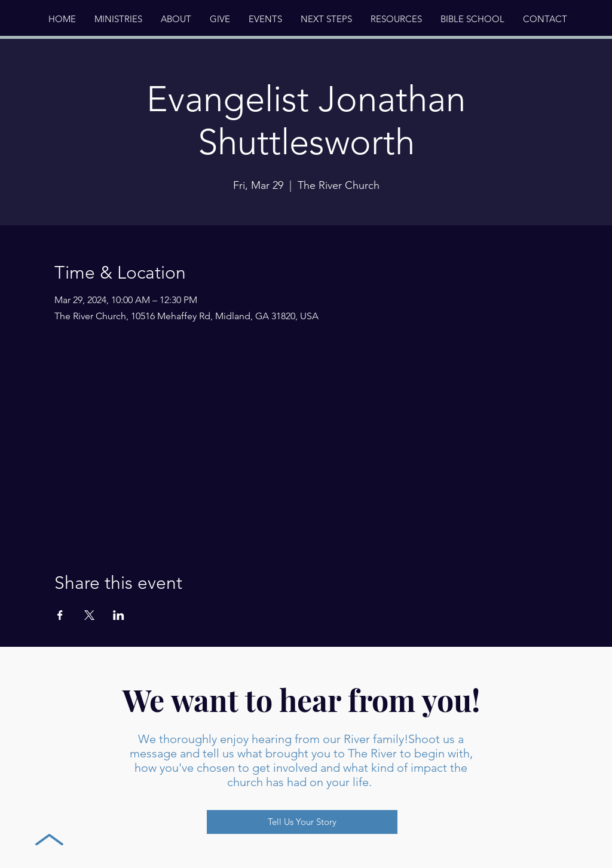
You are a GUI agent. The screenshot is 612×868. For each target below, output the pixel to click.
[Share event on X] (89, 615)
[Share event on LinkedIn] (119, 615)
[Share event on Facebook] (60, 615)
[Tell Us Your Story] (302, 822)
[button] (176, 19)
